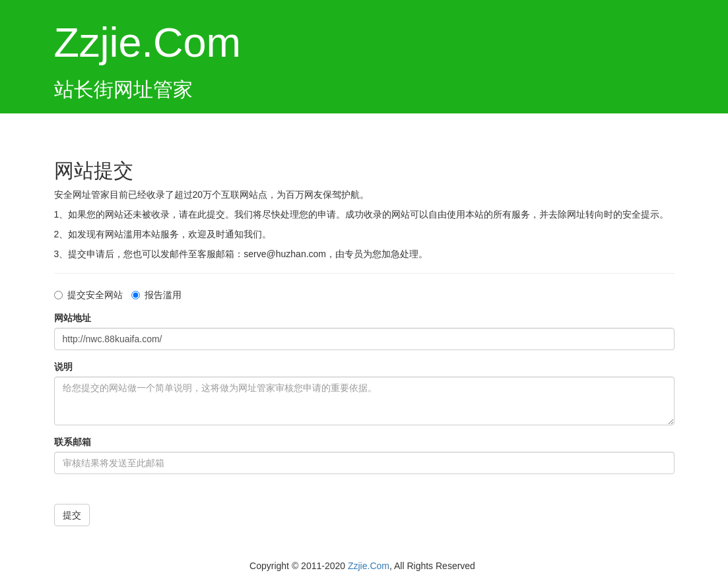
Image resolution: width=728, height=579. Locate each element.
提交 (72, 515)
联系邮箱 (73, 442)
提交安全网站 (88, 295)
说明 (63, 367)
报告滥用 (156, 295)
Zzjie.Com (369, 566)
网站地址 (73, 318)
